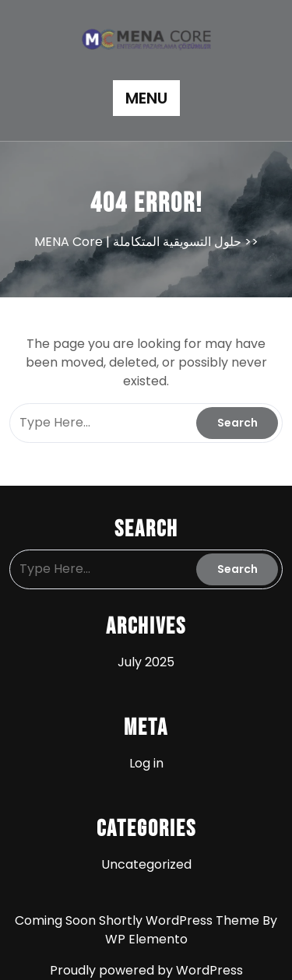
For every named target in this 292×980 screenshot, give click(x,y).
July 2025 (146, 662)
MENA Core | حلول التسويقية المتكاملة (138, 242)
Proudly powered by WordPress (146, 970)
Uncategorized (146, 864)
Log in (146, 763)
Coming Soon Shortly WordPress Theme (139, 920)
